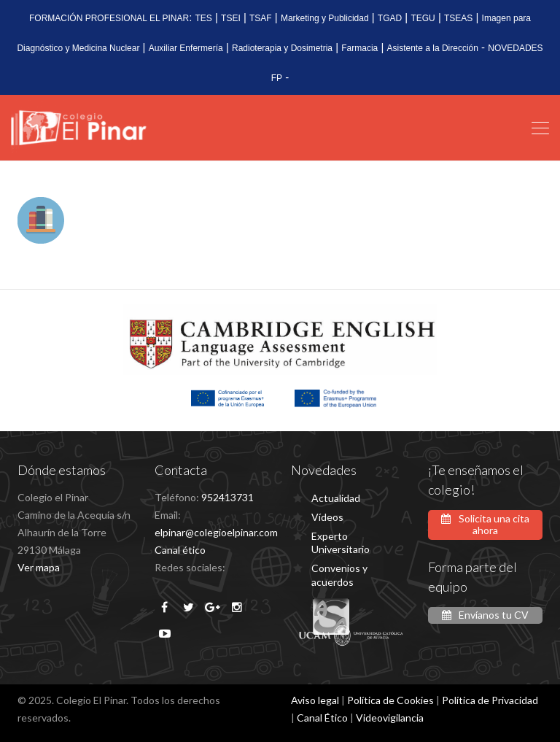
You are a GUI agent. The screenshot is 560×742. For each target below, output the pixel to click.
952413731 (227, 497)
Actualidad (336, 498)
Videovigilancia (390, 718)
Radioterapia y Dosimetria (282, 48)
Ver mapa (39, 567)
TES (204, 18)
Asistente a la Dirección (433, 48)
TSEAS (458, 18)
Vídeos (327, 517)
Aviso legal (315, 700)
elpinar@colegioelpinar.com (216, 532)
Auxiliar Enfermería (186, 48)
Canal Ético (322, 718)
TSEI (231, 18)
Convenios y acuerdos (339, 575)
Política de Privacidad (490, 700)
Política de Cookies (390, 700)
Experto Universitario (341, 542)
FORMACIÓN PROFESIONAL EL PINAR (109, 18)
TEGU (423, 18)
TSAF (261, 18)
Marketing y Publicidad (325, 18)
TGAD (390, 18)
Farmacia (359, 48)
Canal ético (180, 550)
